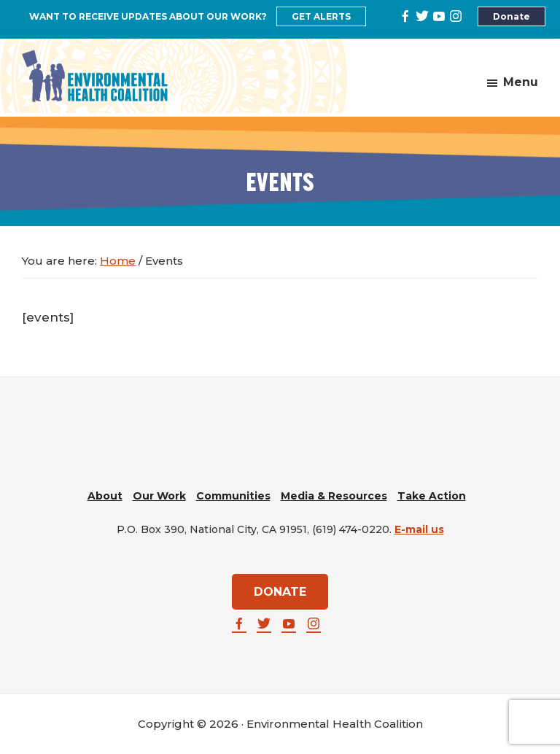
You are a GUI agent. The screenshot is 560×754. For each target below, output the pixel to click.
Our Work (159, 496)
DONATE (280, 592)
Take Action (432, 496)
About (105, 496)
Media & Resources (334, 496)
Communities (233, 496)
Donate (512, 16)
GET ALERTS (321, 16)
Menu (521, 82)
